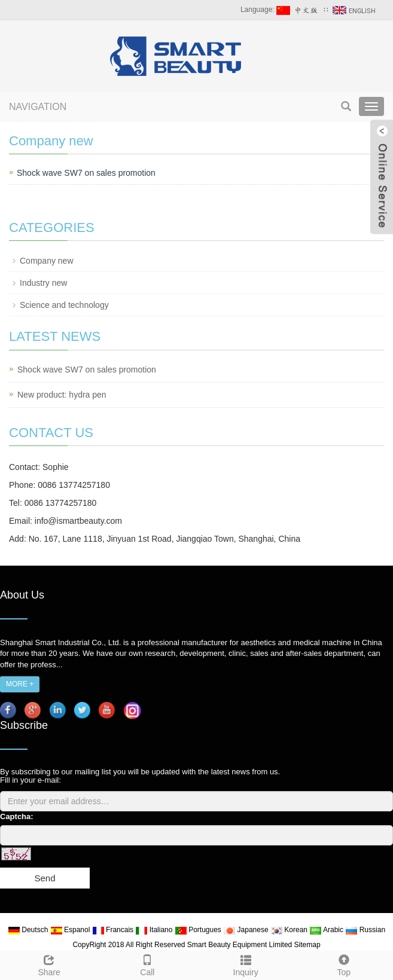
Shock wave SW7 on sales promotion (86, 173)
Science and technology (64, 305)
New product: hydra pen (62, 395)
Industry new (43, 283)
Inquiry (246, 964)
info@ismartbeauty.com (78, 521)
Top (344, 964)
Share (49, 964)
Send (45, 878)
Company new (47, 261)
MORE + (20, 684)
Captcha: (17, 816)
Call (147, 964)
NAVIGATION (38, 107)
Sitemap (307, 945)
